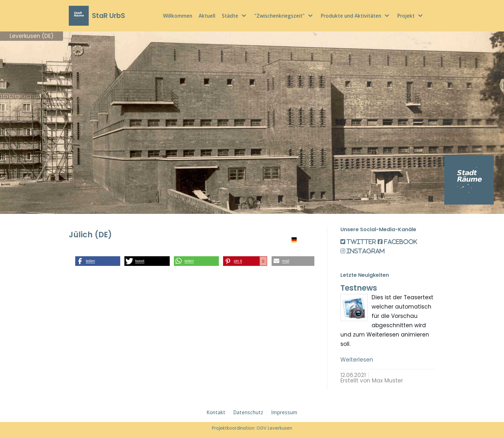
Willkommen (178, 16)
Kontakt (216, 412)
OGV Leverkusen (274, 428)
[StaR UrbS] (97, 16)
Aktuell (207, 16)
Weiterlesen (357, 360)
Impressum (284, 412)
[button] (98, 261)
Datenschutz (248, 412)
